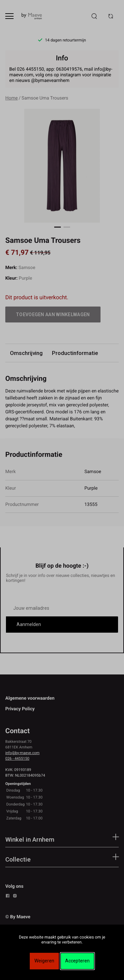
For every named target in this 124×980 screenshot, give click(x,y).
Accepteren (77, 961)
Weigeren (44, 961)
